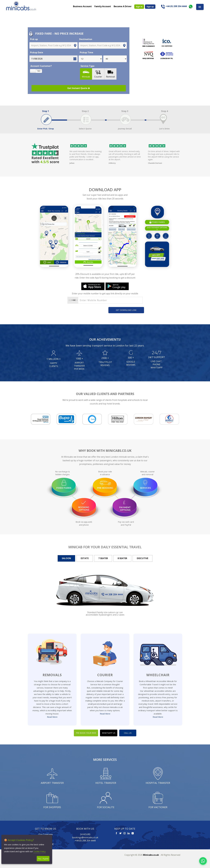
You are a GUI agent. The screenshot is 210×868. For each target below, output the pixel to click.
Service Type (88, 66)
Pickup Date (37, 52)
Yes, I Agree (43, 859)
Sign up (150, 6)
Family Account (103, 6)
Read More (52, 717)
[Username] (105, 300)
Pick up (34, 39)
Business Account (82, 6)
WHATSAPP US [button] (109, 733)
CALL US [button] (128, 733)
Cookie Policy (40, 851)
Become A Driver (123, 6)
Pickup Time (86, 52)
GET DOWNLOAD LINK (126, 310)
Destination (86, 39)
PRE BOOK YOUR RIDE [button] (86, 733)
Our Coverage (46, 834)
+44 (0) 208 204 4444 (85, 841)
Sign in (139, 6)
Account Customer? (41, 66)
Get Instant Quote (79, 88)
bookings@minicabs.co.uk (85, 837)
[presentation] (83, 310)
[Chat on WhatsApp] (203, 861)
